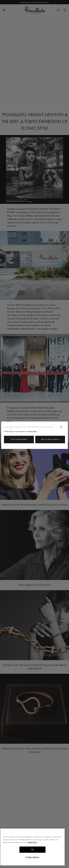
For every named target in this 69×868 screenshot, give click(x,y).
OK (32, 850)
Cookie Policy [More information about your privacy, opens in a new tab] (32, 842)
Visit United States (19, 439)
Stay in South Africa (50, 439)
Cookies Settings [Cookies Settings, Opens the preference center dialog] (32, 857)
